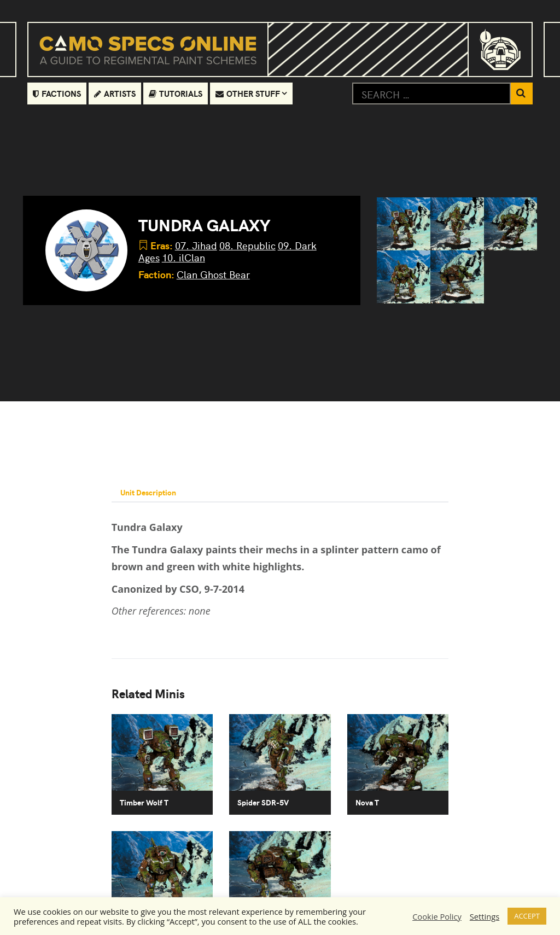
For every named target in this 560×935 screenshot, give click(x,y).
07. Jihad (196, 245)
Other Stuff (248, 93)
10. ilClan (183, 257)
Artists (115, 93)
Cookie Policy (437, 916)
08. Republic (247, 245)
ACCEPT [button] (527, 916)
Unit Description (148, 492)
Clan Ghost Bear (213, 274)
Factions (57, 93)
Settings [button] (485, 916)
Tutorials (176, 93)
